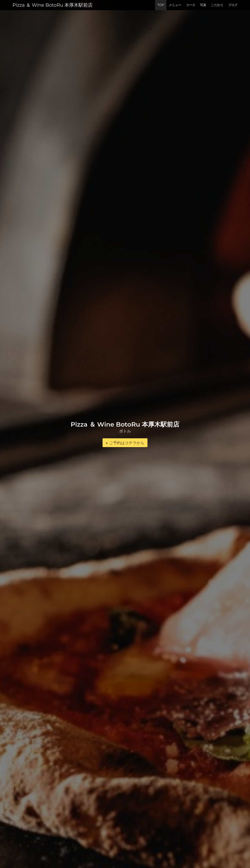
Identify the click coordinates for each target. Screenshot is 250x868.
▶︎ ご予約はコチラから (125, 443)
